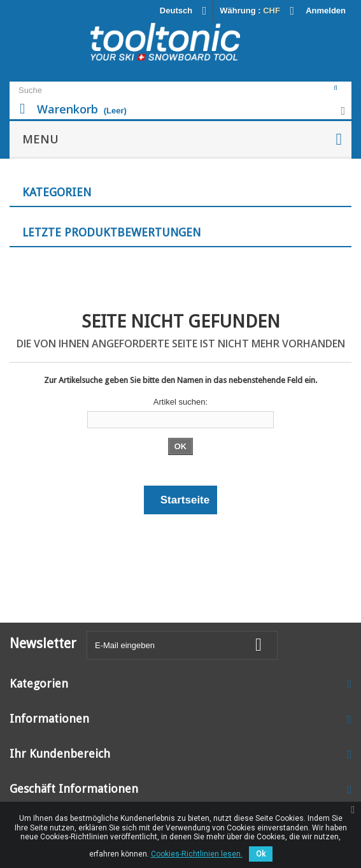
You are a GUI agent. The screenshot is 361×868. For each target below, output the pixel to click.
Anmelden (326, 11)
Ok (261, 854)
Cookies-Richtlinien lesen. (197, 854)
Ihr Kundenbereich (60, 754)
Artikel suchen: (180, 402)
